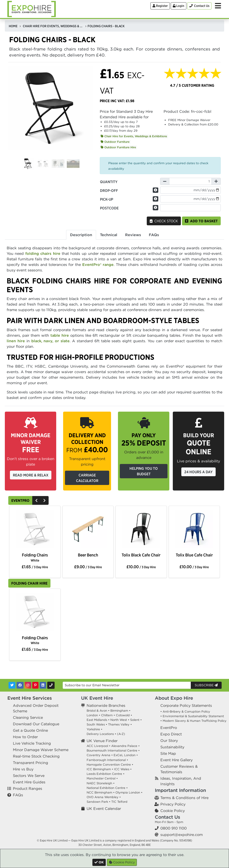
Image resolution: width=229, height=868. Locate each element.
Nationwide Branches (106, 705)
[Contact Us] (199, 6)
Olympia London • (129, 792)
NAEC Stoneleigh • (101, 783)
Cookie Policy (173, 811)
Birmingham (119, 711)
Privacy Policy (173, 804)
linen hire (16, 341)
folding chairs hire (43, 253)
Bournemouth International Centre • (113, 751)
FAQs (18, 795)
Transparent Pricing (31, 763)
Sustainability (172, 747)
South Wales (96, 724)
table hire (60, 335)
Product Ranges (28, 788)
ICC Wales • (123, 769)
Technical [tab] (109, 235)
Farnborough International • (107, 760)
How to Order (25, 737)
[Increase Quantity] (216, 181)
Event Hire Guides (29, 782)
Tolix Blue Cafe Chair (194, 555)
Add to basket (201, 221)
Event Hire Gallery (176, 760)
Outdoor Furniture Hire (118, 147)
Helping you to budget (144, 471)
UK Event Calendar (104, 809)
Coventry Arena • (100, 755)
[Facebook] (20, 685)
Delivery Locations (100, 734)
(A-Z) (121, 734)
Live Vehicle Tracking (32, 743)
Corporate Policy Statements (186, 705)
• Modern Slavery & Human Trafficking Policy (193, 721)
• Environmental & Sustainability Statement (192, 716)
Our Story (169, 740)
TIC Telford (119, 802)
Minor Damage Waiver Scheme (41, 750)
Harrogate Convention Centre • (110, 765)
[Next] (44, 500)
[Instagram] (28, 685)
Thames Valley (119, 724)
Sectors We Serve (29, 776)
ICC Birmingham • (100, 769)
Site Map (168, 753)
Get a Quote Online (30, 730)
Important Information (180, 790)
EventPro (20, 500)
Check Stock (164, 221)
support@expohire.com (182, 835)
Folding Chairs (35, 557)
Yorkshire (93, 729)
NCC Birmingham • (101, 792)
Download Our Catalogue (36, 724)
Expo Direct (171, 734)
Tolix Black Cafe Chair (141, 555)
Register (160, 6)
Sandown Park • (98, 802)
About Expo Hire (174, 698)
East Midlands (97, 720)
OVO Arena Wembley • (104, 797)
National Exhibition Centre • (107, 788)
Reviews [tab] (133, 235)
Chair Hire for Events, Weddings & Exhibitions (134, 136)
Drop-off (109, 190)
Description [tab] (81, 235)
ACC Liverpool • (98, 746)
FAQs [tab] (154, 235)
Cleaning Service (28, 717)
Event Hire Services (30, 698)
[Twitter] (12, 685)
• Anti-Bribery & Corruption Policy (185, 712)
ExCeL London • (126, 755)
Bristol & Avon (97, 711)
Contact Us (167, 817)
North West (119, 720)
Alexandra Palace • (125, 746)
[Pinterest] (35, 685)
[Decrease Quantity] (165, 181)
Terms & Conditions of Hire (184, 798)
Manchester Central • (102, 778)
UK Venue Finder (102, 741)
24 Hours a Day (198, 472)
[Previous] (36, 500)
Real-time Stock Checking (36, 756)
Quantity (109, 182)
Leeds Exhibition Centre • (106, 774)
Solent (135, 720)
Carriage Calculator (87, 478)
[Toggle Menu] (218, 6)
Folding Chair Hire (29, 583)
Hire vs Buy (23, 769)
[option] (35, 530)
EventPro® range (98, 265)
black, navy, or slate (51, 341)
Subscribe (206, 685)
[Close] (99, 862)
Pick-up (107, 199)
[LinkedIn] (43, 685)
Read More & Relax (31, 475)
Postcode (109, 208)
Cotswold (123, 715)
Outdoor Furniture (115, 142)
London (92, 715)
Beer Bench (88, 555)
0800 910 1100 (173, 828)
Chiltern (107, 715)
